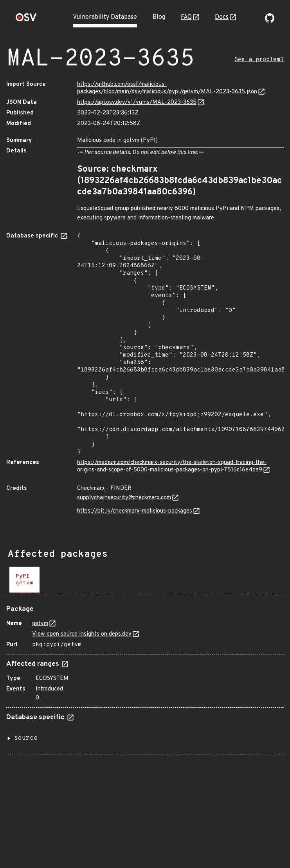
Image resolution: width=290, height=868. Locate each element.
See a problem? (259, 60)
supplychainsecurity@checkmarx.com (124, 498)
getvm (40, 624)
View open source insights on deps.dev (82, 634)
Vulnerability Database (105, 17)
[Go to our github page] (270, 21)
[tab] (24, 580)
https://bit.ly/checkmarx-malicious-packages (135, 511)
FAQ (186, 17)
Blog (159, 17)
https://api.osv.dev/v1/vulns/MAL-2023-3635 (137, 102)
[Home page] (26, 20)
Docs (222, 17)
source (26, 738)
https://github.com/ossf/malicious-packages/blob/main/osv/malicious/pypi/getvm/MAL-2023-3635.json (167, 88)
